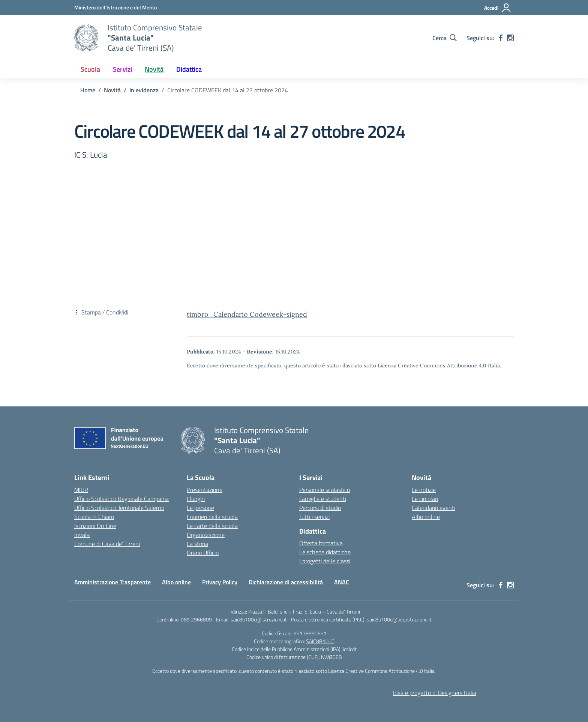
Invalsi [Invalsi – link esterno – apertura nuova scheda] (82, 535)
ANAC (342, 582)
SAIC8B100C (320, 641)
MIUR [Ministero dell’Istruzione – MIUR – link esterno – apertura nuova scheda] (81, 490)
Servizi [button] (122, 69)
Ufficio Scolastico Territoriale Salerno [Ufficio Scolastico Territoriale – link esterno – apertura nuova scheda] (119, 508)
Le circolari (425, 499)
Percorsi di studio (320, 508)
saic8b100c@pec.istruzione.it (399, 619)
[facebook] (501, 38)
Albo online (426, 517)
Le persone (200, 508)
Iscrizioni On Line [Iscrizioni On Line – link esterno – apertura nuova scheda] (95, 526)
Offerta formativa (321, 543)
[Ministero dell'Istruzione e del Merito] (115, 7)
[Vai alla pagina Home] (88, 90)
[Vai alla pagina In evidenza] (144, 90)
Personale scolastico (325, 490)
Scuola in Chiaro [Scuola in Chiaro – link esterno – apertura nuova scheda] (94, 517)
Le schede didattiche (325, 552)
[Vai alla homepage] (86, 38)
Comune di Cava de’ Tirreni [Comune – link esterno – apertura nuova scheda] (107, 544)
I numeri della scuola (212, 517)
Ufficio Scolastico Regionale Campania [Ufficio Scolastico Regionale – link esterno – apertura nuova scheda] (121, 499)
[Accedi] (498, 8)
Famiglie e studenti (323, 499)
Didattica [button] (189, 69)
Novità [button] (154, 69)
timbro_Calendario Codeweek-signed (247, 314)
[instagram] (510, 38)
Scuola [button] (90, 69)
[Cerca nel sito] (445, 38)
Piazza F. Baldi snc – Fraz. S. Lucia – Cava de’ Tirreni (304, 611)
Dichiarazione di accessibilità (286, 582)
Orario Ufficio (203, 553)
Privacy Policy (220, 582)
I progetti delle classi (325, 561)
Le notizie (424, 490)
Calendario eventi (433, 508)
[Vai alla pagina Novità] (112, 90)
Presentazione (205, 490)
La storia (197, 544)
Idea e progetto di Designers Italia (435, 693)
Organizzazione (206, 535)
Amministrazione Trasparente (112, 582)
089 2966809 (196, 619)
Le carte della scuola (212, 526)
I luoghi (196, 499)
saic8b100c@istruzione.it (259, 619)
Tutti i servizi (314, 517)
